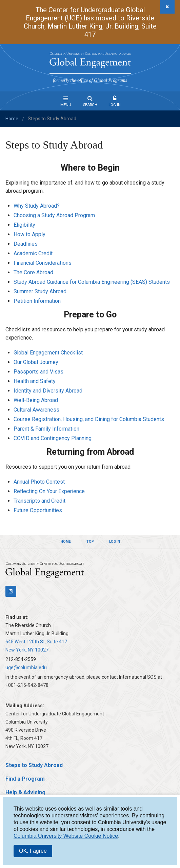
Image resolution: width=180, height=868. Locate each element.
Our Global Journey (36, 362)
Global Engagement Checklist (48, 353)
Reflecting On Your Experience (49, 491)
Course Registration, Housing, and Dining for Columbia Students (89, 419)
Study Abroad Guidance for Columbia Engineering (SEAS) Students (92, 282)
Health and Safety (35, 381)
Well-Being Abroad (36, 400)
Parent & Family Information (46, 429)
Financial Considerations (43, 263)
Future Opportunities (38, 510)
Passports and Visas (38, 372)
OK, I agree (33, 851)
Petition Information (37, 301)
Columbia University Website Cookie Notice (66, 836)
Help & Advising (25, 792)
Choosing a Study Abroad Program (54, 215)
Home (12, 119)
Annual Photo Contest (39, 482)
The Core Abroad (33, 272)
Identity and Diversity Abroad (48, 391)
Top (90, 542)
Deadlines (26, 244)
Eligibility (24, 225)
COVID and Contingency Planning (53, 438)
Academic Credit (33, 253)
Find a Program (25, 779)
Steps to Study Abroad (34, 765)
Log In (115, 105)
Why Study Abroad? (37, 206)
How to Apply (29, 234)
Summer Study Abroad (40, 291)
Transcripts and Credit (39, 501)
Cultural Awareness (36, 410)
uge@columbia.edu (26, 667)
